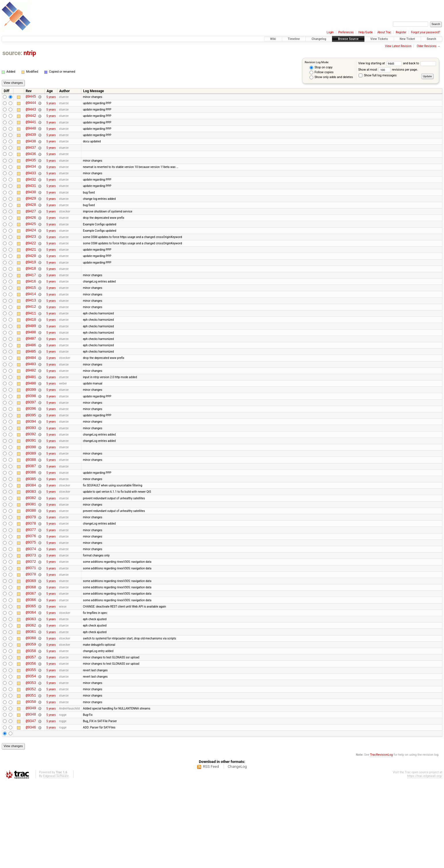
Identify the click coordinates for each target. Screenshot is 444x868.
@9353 (31, 763)
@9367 (31, 661)
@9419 (31, 285)
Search (431, 39)
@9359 (31, 719)
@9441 (31, 126)
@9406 (31, 379)
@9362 (31, 698)
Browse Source (348, 39)
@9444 (31, 104)
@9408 (31, 365)
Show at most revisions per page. (388, 70)
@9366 (31, 669)
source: (12, 53)
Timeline (294, 39)
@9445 (31, 97)
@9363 (31, 690)
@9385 (31, 531)
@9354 (31, 755)
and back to (419, 63)
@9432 (31, 191)
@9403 (31, 401)
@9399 (31, 430)
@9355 (31, 748)
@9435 (31, 170)
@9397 (31, 444)
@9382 (31, 553)
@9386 (31, 524)
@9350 (31, 784)
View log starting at (380, 63)
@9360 (31, 712)
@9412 (31, 336)
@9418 (31, 292)
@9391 (31, 488)
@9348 (31, 799)
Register (401, 32)
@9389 (31, 502)
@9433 (31, 184)
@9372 (31, 625)
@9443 (31, 112)
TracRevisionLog (381, 841)
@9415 (31, 314)
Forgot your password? (426, 32)
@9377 (31, 589)
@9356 (31, 741)
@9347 (31, 806)
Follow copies (322, 72)
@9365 (31, 676)
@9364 (31, 683)
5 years (51, 97)
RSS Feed (211, 853)
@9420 (31, 278)
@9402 (31, 408)
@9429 (31, 213)
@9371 (31, 632)
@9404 (31, 394)
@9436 (31, 162)
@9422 (31, 264)
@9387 (31, 517)
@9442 (31, 119)
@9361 (31, 705)
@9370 (31, 640)
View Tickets (379, 39)
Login (330, 32)
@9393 (31, 473)
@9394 (31, 466)
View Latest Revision (398, 46)
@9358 (31, 727)
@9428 (31, 220)
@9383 (31, 546)
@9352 (31, 770)
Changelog (319, 39)
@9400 (31, 423)
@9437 (31, 155)
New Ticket (407, 39)
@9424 (31, 249)
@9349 (31, 791)
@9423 (31, 256)
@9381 (31, 560)
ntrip (30, 53)
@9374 (31, 611)
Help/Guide (366, 32)
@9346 (31, 813)
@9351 (31, 777)
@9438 (31, 148)
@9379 (31, 575)
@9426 (31, 235)
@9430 (31, 206)
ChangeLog (237, 853)
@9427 (31, 228)
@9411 (31, 343)
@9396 (31, 452)
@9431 (31, 199)
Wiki (273, 39)
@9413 (31, 329)
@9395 (31, 459)
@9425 (31, 242)
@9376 (31, 596)
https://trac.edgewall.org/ (425, 862)
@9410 (31, 350)
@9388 (31, 510)
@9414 (31, 321)
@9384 (31, 539)
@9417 (31, 300)
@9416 (31, 307)
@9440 (31, 133)
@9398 (31, 437)
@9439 (31, 141)
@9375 (31, 603)
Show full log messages (378, 75)
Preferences (346, 32)
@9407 (31, 372)
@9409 (31, 358)
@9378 (31, 582)
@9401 (31, 416)
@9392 (31, 481)
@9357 (31, 734)
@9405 (31, 387)
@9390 (31, 495)
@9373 (31, 618)
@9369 (31, 647)
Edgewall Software (56, 862)
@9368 (31, 654)
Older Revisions (427, 46)
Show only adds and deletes (331, 77)
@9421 (31, 271)
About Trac (384, 32)
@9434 (31, 177)
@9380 (31, 567)
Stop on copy (321, 67)
